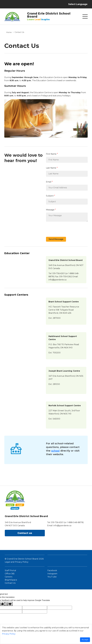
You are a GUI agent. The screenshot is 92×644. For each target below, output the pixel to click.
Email (49, 182)
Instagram (52, 574)
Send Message (56, 239)
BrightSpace (11, 580)
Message (50, 210)
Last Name (51, 168)
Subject (50, 196)
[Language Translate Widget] (80, 4)
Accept (85, 640)
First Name (51, 154)
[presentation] (64, 228)
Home (9, 32)
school (55, 451)
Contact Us (10, 583)
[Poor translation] (9, 604)
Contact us (25, 533)
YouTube (52, 577)
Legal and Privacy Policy (17, 562)
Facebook (52, 570)
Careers (9, 577)
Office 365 (10, 574)
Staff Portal (10, 570)
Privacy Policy (9, 634)
